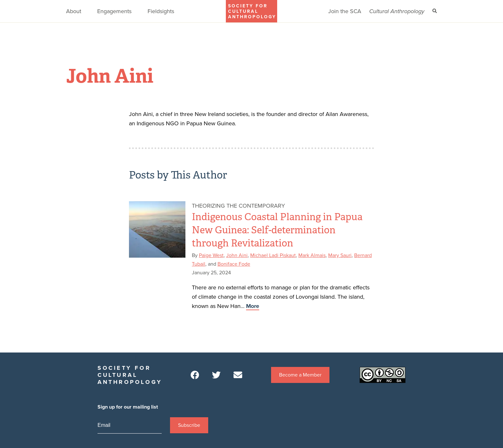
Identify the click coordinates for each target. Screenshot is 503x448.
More (253, 306)
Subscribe (189, 425)
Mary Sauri (340, 255)
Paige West (211, 255)
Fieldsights (161, 11)
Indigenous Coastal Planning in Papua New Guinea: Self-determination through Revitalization (277, 230)
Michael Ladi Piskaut (273, 255)
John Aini (237, 255)
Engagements (114, 11)
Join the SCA (345, 11)
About (74, 11)
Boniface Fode (234, 264)
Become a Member (300, 375)
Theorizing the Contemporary (238, 206)
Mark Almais (312, 255)
